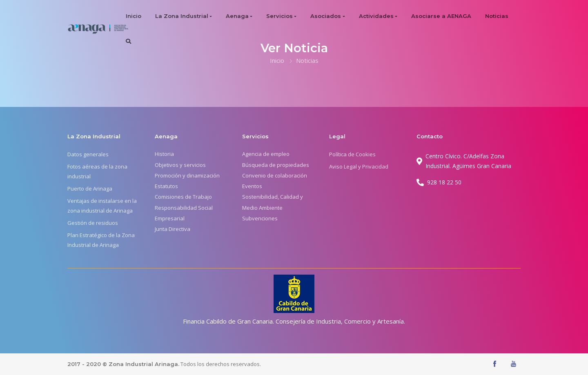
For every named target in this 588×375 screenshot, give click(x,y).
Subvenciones (260, 218)
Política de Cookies (352, 154)
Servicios (280, 16)
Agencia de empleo (266, 154)
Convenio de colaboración (275, 175)
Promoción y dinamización (187, 175)
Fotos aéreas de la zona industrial (97, 171)
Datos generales (88, 154)
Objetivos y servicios (180, 165)
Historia (164, 154)
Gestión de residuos (93, 223)
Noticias (497, 16)
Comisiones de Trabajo (183, 197)
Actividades (376, 16)
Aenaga (237, 16)
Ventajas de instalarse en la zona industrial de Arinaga (102, 206)
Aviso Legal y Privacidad (359, 166)
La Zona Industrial (182, 16)
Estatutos (166, 186)
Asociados (326, 16)
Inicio (134, 16)
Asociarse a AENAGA (441, 16)
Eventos (252, 186)
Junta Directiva (173, 229)
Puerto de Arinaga (90, 189)
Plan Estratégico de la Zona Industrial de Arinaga (101, 240)
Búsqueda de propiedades (276, 165)
